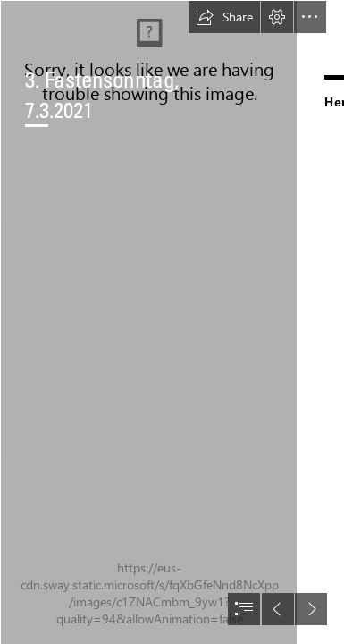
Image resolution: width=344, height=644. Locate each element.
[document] (172, 322)
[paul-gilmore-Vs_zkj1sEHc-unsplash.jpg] (148, 322)
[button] (224, 17)
